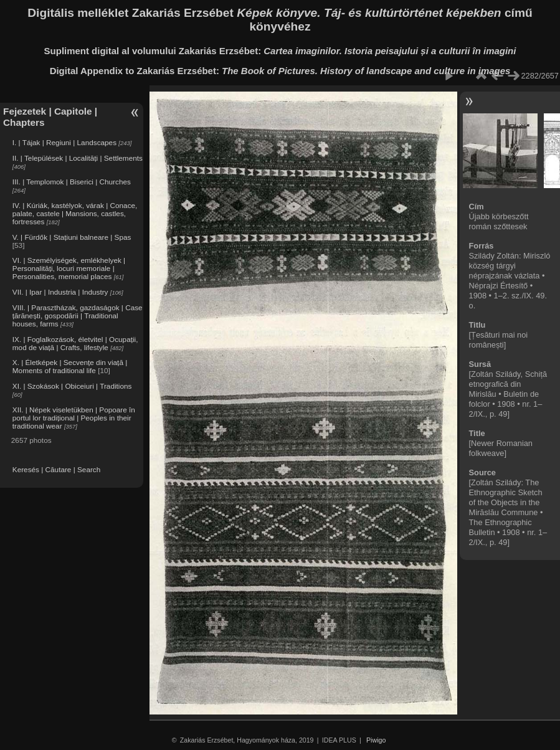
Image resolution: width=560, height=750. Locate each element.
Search (89, 469)
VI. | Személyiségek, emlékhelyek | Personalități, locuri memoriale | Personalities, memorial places (69, 268)
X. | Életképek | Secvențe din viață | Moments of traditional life (70, 366)
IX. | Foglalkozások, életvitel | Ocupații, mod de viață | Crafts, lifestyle (75, 343)
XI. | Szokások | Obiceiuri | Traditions (72, 386)
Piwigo (376, 740)
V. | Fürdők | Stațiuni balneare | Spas (72, 237)
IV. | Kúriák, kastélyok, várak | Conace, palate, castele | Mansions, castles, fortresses (75, 213)
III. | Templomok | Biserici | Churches (72, 182)
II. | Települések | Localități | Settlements (78, 158)
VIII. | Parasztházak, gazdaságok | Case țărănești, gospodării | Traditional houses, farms (78, 316)
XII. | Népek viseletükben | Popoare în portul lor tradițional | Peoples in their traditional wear (74, 418)
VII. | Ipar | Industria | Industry (60, 292)
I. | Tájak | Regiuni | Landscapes (64, 142)
